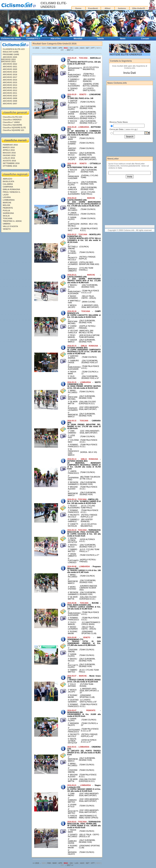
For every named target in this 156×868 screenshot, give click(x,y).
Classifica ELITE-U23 (12, 117)
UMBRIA (7, 224)
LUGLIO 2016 (9, 158)
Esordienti (93, 8)
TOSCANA (8, 218)
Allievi (108, 8)
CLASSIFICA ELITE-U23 (14, 49)
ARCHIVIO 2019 (10, 72)
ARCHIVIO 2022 (10, 64)
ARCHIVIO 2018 (10, 75)
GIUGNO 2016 (9, 155)
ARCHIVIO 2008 (10, 101)
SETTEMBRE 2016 (11, 163)
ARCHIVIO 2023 (8, 61)
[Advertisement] (15, 287)
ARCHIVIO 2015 (10, 82)
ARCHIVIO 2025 (10, 57)
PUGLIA (7, 210)
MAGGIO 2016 (9, 153)
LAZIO (6, 195)
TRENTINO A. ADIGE (12, 221)
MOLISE (7, 205)
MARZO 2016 (9, 147)
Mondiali (78, 39)
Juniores (122, 8)
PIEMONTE (8, 208)
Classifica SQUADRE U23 (13, 130)
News (123, 39)
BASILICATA (9, 181)
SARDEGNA (8, 213)
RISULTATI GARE (11, 52)
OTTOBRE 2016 (10, 166)
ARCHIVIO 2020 (10, 69)
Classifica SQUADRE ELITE (14, 128)
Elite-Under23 (139, 8)
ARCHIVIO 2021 (10, 67)
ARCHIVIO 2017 (10, 77)
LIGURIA (7, 197)
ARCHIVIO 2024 (8, 59)
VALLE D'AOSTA (10, 226)
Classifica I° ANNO (11, 122)
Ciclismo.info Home (11, 39)
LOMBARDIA (9, 200)
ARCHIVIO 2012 (10, 90)
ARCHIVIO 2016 (10, 80)
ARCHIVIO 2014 (10, 85)
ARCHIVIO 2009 (10, 98)
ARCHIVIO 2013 (10, 88)
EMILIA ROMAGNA (11, 189)
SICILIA (6, 216)
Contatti (145, 39)
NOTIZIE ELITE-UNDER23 (126, 54)
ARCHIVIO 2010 (10, 96)
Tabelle (100, 39)
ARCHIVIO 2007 (10, 104)
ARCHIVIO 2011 (10, 93)
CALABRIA (8, 184)
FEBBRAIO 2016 (10, 145)
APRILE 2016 (9, 150)
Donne (78, 8)
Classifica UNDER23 (12, 120)
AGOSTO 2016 (9, 161)
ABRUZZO (8, 179)
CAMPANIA (8, 187)
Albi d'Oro (56, 39)
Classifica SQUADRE (12, 125)
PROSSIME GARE (11, 54)
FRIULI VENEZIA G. (12, 192)
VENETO (7, 229)
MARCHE (7, 203)
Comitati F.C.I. (33, 39)
